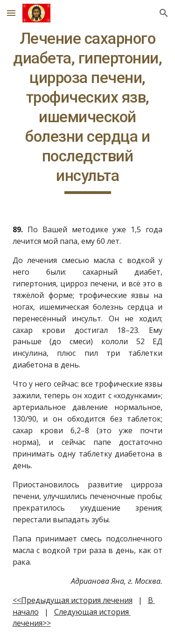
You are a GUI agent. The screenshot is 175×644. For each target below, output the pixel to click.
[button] (11, 13)
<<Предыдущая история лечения (73, 600)
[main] (88, 111)
